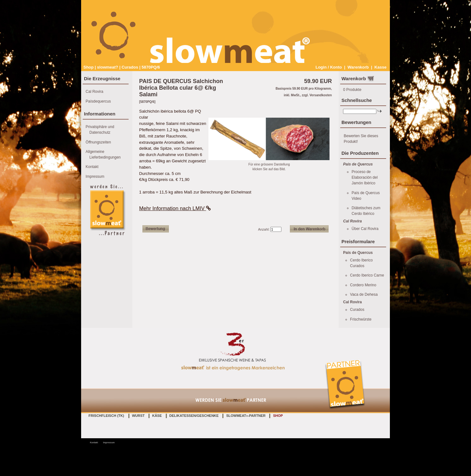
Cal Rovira (94, 92)
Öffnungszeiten (98, 142)
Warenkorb (358, 67)
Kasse (380, 67)
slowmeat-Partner (246, 416)
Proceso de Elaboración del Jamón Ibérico (365, 177)
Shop (89, 67)
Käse (157, 416)
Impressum (95, 176)
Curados (130, 67)
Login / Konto (329, 67)
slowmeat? (108, 67)
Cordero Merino (363, 285)
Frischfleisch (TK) (106, 416)
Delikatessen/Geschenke (194, 416)
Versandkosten (321, 95)
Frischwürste (361, 319)
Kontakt (92, 167)
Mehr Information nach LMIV (175, 208)
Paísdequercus (98, 101)
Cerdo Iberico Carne (367, 275)
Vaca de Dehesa (364, 294)
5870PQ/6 (151, 67)
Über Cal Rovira (365, 229)
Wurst (138, 416)
